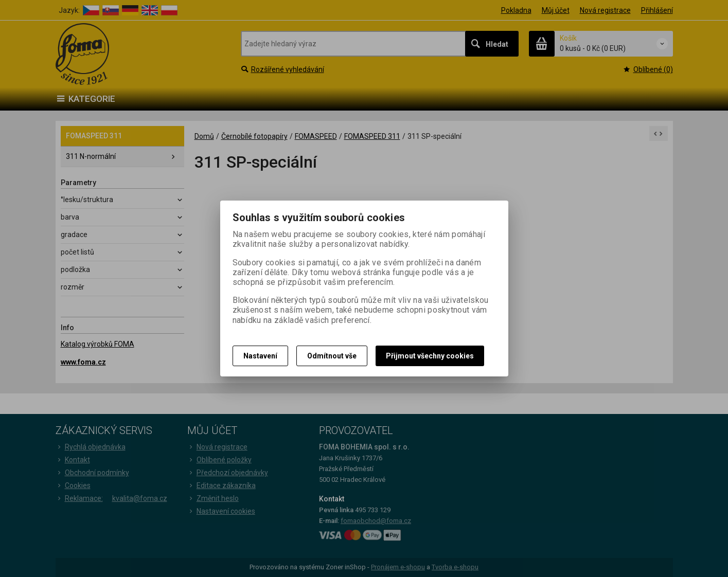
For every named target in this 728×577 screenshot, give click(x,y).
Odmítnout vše (332, 356)
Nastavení (260, 356)
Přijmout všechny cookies (430, 356)
